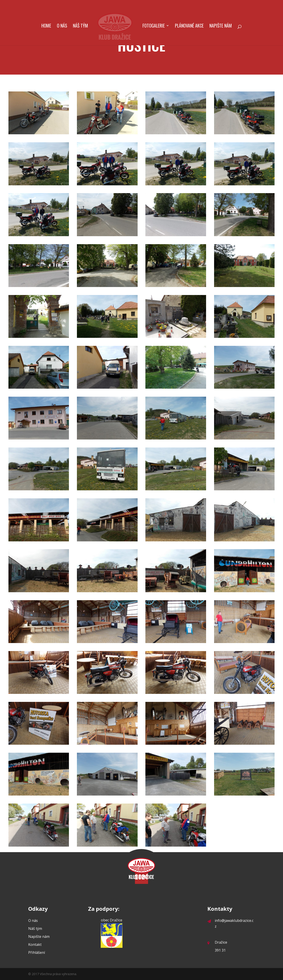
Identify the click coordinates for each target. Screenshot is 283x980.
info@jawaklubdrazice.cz (230, 923)
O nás (62, 26)
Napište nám (221, 26)
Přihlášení (37, 952)
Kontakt (35, 944)
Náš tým (80, 26)
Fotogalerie (154, 26)
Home (46, 26)
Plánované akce (189, 26)
